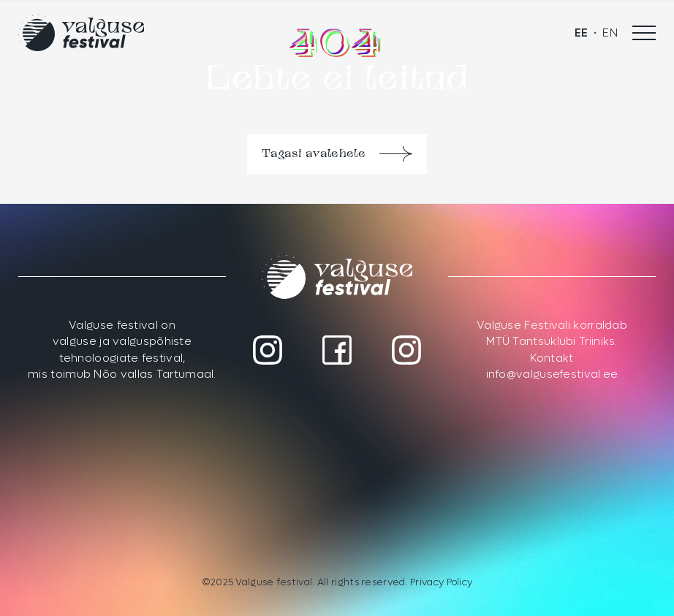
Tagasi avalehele (314, 154)
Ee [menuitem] (582, 33)
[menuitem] (582, 33)
